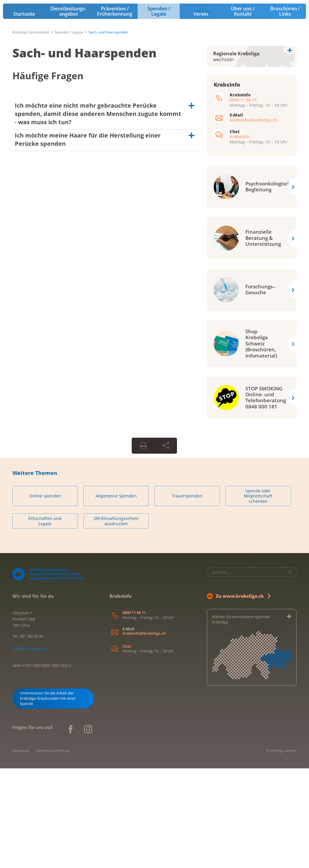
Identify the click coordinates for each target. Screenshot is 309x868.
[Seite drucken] (143, 545)
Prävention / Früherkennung (115, 111)
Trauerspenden (187, 596)
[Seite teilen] (166, 545)
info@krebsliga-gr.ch (30, 748)
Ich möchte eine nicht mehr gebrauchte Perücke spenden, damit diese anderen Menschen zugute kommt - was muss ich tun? (98, 213)
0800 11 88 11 (243, 199)
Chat (127, 746)
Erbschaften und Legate (45, 621)
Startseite (24, 114)
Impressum (21, 850)
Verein (201, 114)
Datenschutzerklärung (53, 850)
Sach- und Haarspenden (85, 152)
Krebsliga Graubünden (31, 132)
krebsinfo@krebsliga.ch (253, 220)
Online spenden (45, 596)
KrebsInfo (239, 236)
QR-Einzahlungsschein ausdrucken (116, 621)
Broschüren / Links (285, 111)
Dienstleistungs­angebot (68, 111)
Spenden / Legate (159, 111)
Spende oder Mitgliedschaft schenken (258, 596)
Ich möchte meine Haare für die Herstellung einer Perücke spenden (88, 239)
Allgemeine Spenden (116, 596)
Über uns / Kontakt (243, 111)
